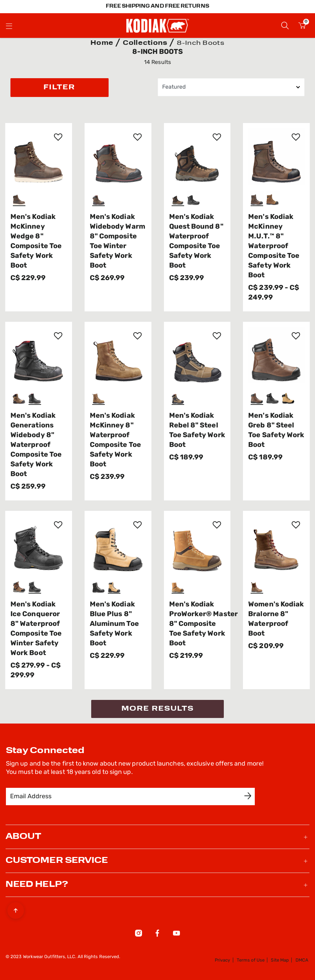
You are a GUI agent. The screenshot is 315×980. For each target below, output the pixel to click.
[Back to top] (16, 909)
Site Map (280, 960)
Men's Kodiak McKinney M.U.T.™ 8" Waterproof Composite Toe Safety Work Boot (274, 246)
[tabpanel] (157, 385)
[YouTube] (176, 934)
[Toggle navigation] (9, 26)
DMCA (302, 960)
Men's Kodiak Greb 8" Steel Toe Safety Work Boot (276, 431)
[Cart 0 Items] (302, 27)
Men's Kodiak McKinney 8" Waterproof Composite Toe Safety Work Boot (115, 440)
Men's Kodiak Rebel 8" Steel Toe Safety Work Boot (197, 431)
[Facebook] (157, 934)
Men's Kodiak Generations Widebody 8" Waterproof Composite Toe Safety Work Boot (36, 445)
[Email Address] (125, 797)
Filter (59, 88)
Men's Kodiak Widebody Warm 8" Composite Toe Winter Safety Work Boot (117, 242)
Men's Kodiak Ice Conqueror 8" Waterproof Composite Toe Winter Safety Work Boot (36, 629)
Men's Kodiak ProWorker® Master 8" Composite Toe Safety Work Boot (197, 624)
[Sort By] (231, 87)
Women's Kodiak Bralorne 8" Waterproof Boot (276, 619)
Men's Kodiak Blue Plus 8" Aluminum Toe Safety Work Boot (114, 624)
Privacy (223, 960)
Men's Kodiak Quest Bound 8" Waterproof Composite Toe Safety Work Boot (196, 242)
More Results (158, 709)
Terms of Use (251, 960)
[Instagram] (139, 934)
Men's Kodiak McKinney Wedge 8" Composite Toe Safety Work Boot (36, 242)
